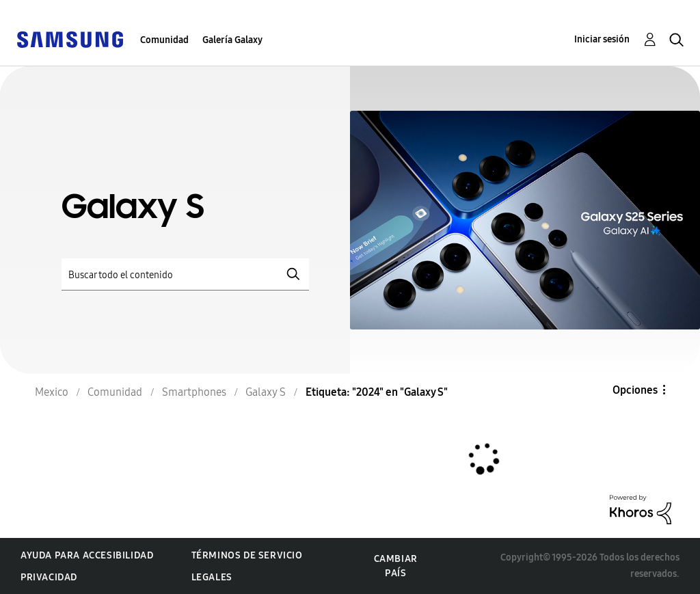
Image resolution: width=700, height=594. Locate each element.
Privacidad (49, 577)
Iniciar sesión (602, 39)
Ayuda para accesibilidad (87, 555)
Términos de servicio (247, 555)
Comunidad (164, 40)
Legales (212, 577)
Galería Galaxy (232, 40)
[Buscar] (185, 274)
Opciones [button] (635, 390)
